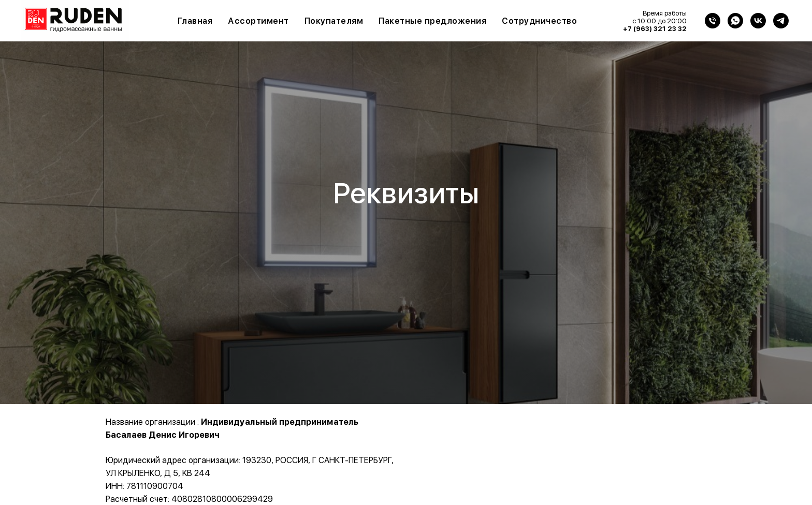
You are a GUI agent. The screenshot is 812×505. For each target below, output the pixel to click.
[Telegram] (781, 21)
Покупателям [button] (334, 21)
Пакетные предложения (432, 21)
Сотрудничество (539, 21)
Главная (195, 21)
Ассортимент (258, 21)
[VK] (758, 21)
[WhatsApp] (735, 21)
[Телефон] (713, 21)
